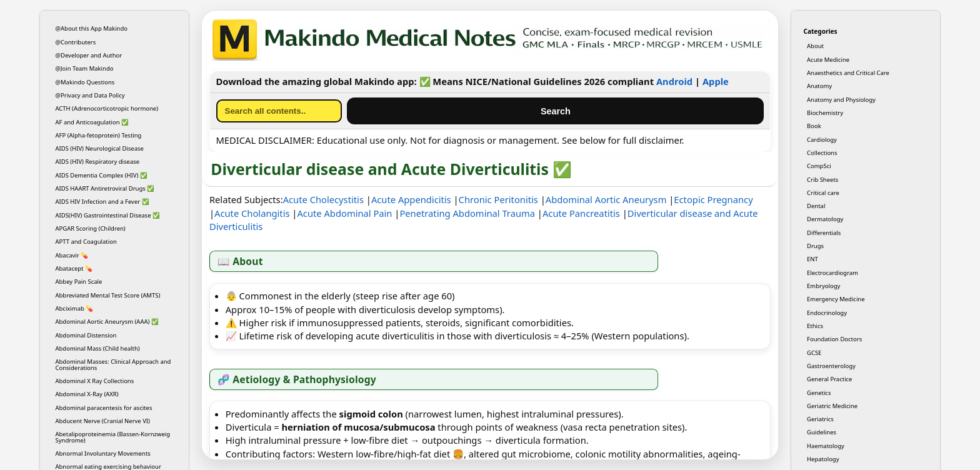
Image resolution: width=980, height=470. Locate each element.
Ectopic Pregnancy (713, 199)
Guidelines (822, 432)
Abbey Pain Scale (79, 282)
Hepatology (823, 459)
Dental (816, 206)
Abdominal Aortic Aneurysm (606, 199)
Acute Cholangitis (252, 213)
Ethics (815, 326)
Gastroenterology (831, 366)
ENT (812, 259)
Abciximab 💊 (75, 308)
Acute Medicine (828, 60)
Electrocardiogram (832, 273)
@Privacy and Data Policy (90, 95)
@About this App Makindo (92, 28)
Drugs (815, 246)
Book (814, 126)
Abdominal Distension (86, 335)
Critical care (823, 193)
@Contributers (76, 42)
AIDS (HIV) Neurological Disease (100, 148)
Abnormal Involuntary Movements (103, 453)
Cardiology (822, 140)
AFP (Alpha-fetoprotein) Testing (99, 135)
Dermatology (825, 219)
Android (674, 81)
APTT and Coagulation (86, 242)
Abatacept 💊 (74, 268)
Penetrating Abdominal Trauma (467, 213)
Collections (822, 153)
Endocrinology (827, 313)
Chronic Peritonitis (498, 199)
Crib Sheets (822, 180)
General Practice (829, 379)
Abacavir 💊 (72, 255)
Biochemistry (825, 113)
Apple (716, 81)
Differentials (824, 233)
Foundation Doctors (834, 339)
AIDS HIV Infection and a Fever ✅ (102, 202)
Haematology (826, 446)
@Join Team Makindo (85, 68)
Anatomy (819, 86)
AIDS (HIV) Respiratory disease (98, 162)
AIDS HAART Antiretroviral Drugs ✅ (105, 188)
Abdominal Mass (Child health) (98, 348)
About (815, 46)
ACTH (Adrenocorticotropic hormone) (107, 108)
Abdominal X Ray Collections (95, 381)
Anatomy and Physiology (841, 100)
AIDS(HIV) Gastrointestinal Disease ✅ (108, 215)
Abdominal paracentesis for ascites (104, 408)
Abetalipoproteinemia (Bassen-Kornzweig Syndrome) (113, 437)
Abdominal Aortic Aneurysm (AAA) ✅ (107, 322)
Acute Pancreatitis (581, 213)
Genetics (819, 393)
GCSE (814, 353)
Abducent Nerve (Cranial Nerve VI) (103, 421)
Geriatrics (820, 419)
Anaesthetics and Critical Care (848, 73)
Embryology (823, 286)
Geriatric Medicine (832, 406)
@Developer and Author (89, 55)
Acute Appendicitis (411, 199)
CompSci (819, 166)
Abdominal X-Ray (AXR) (87, 394)
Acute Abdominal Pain (344, 213)
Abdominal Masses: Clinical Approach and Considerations (113, 364)
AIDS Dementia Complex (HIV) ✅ (102, 175)
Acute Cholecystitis (323, 199)
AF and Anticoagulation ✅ (92, 122)
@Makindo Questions (85, 82)
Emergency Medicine (836, 299)
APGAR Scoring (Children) (91, 228)
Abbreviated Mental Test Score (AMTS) (108, 295)
